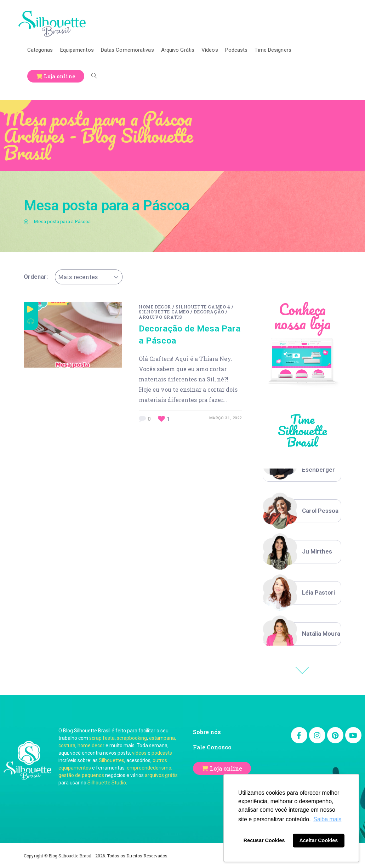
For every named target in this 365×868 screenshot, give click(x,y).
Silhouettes (112, 760)
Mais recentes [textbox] (78, 277)
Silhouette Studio (107, 783)
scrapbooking (132, 738)
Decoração (209, 312)
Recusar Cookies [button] (264, 840)
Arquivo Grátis (160, 317)
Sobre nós (207, 732)
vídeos (139, 753)
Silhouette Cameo (164, 312)
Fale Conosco (212, 747)
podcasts (162, 753)
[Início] (26, 221)
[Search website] (94, 76)
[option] (302, 511)
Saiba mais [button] (327, 819)
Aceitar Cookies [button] (318, 840)
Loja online (226, 768)
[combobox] (89, 277)
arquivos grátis (161, 775)
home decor (91, 745)
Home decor (155, 307)
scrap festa (102, 738)
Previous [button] (302, 670)
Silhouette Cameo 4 (203, 307)
